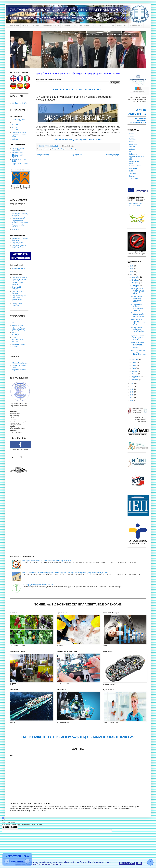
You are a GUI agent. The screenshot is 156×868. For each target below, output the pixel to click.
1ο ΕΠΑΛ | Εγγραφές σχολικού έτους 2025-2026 (38, 585)
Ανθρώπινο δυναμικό (19, 370)
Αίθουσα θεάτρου (17, 326)
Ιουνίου (134, 365)
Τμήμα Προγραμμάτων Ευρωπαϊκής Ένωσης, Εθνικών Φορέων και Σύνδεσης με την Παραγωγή (19, 281)
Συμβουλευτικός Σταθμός (20, 164)
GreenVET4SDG (135, 206)
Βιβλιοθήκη (15, 229)
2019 (132, 392)
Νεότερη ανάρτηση (43, 155)
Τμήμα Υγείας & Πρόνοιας (17, 292)
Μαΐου (134, 368)
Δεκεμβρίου (136, 277)
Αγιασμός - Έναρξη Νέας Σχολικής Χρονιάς (138, 338)
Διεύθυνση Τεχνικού (18, 268)
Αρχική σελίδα (13, 25)
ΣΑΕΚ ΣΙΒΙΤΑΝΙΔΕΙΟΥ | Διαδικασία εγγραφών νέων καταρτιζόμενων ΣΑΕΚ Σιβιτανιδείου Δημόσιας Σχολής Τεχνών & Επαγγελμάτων (65, 573)
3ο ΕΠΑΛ (15, 127)
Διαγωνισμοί (133, 144)
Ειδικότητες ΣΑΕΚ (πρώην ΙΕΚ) (18, 156)
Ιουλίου (134, 362)
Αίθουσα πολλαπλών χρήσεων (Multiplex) (19, 329)
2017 (132, 398)
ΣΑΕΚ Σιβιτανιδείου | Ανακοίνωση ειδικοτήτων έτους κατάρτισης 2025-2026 (46, 561)
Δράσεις (132, 149)
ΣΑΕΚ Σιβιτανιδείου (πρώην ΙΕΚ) (18, 149)
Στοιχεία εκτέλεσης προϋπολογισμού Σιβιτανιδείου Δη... (138, 315)
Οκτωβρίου (135, 283)
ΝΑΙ (139, 863)
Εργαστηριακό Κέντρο (19, 132)
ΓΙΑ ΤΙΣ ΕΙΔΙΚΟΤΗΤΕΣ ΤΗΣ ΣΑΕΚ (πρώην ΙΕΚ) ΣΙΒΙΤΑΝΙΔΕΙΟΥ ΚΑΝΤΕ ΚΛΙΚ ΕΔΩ (78, 737)
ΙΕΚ (59, 149)
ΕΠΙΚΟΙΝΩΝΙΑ (136, 25)
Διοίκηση (36, 25)
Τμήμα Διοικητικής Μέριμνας (18, 226)
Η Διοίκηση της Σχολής (19, 103)
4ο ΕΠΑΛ (15, 130)
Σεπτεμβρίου (136, 286)
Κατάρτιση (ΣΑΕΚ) (69, 25)
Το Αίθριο (15, 347)
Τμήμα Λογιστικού (18, 243)
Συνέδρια (132, 176)
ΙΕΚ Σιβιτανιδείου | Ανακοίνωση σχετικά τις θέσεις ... (138, 330)
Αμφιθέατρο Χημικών (19, 344)
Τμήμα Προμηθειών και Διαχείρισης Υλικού (19, 246)
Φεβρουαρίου (136, 377)
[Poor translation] (14, 827)
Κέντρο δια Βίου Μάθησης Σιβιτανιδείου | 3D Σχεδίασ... (138, 322)
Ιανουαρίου (136, 380)
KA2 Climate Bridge (136, 203)
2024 (132, 272)
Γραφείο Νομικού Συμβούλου (17, 304)
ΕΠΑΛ (131, 152)
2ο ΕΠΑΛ (15, 125)
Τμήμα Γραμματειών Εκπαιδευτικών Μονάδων (20, 222)
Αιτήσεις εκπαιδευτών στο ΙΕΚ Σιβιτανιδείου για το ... (138, 353)
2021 (132, 386)
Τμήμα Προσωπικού (18, 218)
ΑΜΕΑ (14, 332)
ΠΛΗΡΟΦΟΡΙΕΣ (127, 863)
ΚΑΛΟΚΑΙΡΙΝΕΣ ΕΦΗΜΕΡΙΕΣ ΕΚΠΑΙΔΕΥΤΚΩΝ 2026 (138, 121)
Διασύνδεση (109, 25)
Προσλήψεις (122, 25)
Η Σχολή (26, 25)
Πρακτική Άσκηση (18, 153)
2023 (132, 275)
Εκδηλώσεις (133, 154)
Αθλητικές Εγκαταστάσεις (20, 323)
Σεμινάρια (133, 173)
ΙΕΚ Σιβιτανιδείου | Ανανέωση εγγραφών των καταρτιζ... (137, 307)
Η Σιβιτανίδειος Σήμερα (19, 363)
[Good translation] (6, 827)
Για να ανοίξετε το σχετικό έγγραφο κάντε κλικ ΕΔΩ (78, 140)
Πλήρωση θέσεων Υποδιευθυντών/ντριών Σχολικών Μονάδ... (138, 291)
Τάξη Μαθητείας (135, 179)
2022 (132, 383)
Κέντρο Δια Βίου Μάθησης (69, 149)
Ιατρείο (14, 337)
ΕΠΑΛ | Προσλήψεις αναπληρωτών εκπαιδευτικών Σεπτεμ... (138, 345)
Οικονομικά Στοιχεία (136, 166)
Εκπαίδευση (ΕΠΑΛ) (51, 25)
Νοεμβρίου (135, 280)
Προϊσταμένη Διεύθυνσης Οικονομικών (20, 239)
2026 (132, 266)
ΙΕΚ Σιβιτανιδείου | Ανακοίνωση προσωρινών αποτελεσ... (137, 299)
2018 (132, 395)
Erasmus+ (97, 25)
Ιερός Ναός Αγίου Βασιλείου (17, 341)
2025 (132, 269)
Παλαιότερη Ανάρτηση (112, 155)
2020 (132, 389)
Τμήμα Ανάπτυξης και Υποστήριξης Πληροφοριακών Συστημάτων (19, 298)
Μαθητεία (15, 139)
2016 (132, 401)
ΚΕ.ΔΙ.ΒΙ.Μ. (85, 25)
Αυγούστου (135, 360)
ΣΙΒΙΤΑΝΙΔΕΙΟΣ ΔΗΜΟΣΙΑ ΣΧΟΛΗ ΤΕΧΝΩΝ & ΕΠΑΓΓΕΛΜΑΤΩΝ (64, 10)
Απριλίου (135, 371)
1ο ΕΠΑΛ (15, 122)
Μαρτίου (135, 374)
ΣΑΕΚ (131, 171)
